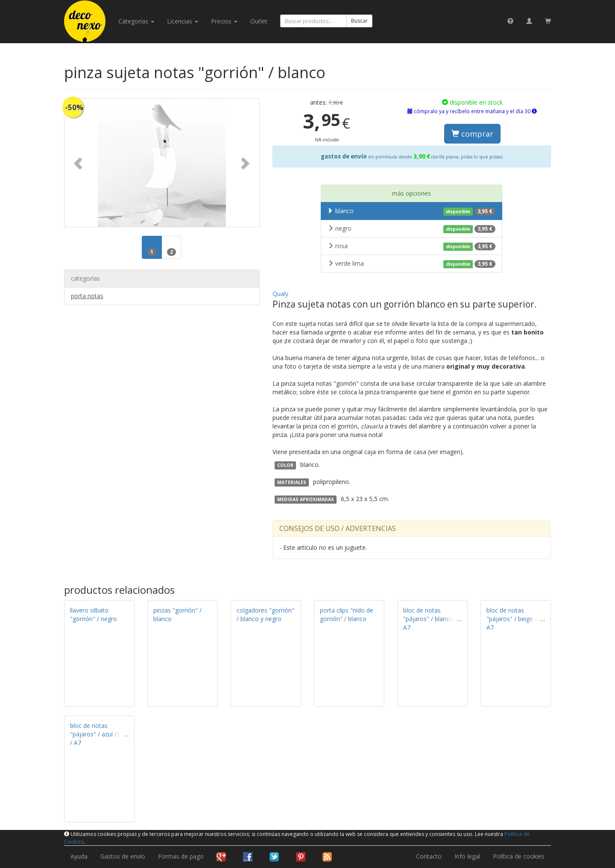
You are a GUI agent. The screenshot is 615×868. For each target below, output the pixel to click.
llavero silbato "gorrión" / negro (94, 614)
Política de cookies (519, 856)
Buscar (359, 21)
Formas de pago (181, 856)
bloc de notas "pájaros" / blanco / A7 (430, 619)
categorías (136, 21)
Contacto (429, 856)
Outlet (259, 21)
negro (411, 229)
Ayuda (79, 856)
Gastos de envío (123, 856)
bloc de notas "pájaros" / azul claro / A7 (99, 734)
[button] (79, 163)
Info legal (467, 856)
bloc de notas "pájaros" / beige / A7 (512, 619)
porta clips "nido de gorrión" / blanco (347, 614)
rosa (411, 246)
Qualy (280, 294)
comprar (472, 134)
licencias (183, 21)
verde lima (411, 264)
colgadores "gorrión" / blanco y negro (265, 614)
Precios (224, 21)
